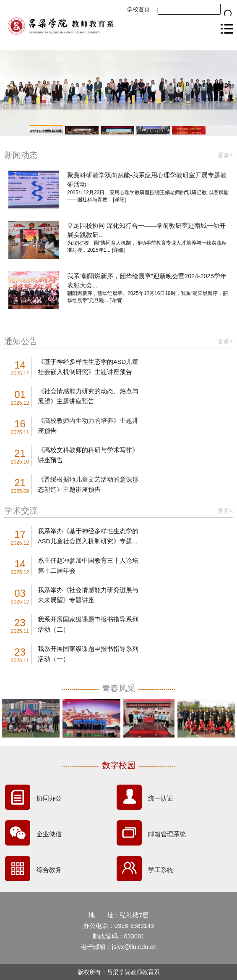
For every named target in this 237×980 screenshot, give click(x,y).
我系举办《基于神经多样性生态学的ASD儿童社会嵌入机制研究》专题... (88, 536)
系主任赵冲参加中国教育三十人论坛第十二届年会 (88, 566)
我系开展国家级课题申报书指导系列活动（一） (88, 654)
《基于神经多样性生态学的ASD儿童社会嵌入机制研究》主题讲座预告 (88, 367)
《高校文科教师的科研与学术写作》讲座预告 (88, 455)
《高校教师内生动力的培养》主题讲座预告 (88, 426)
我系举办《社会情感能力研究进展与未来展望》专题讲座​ (88, 595)
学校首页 (138, 9)
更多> (225, 155)
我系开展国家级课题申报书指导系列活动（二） (88, 624)
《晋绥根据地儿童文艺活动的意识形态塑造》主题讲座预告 (88, 485)
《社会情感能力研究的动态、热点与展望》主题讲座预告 (88, 396)
